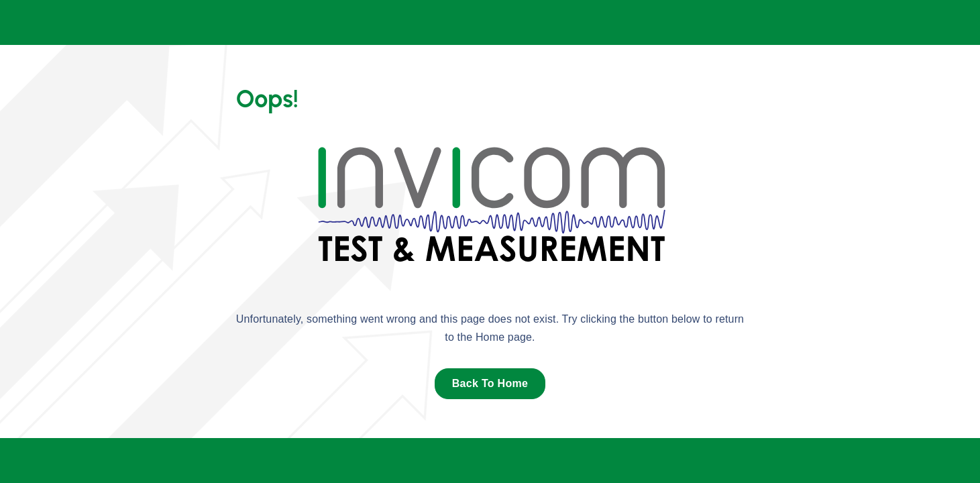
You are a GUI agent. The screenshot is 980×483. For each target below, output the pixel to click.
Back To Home (490, 383)
